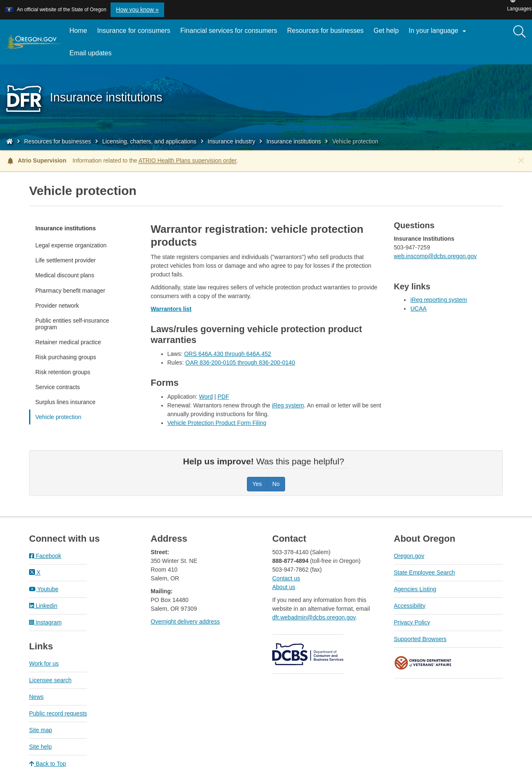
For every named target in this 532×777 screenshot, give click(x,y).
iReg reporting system (438, 300)
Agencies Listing (415, 589)
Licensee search (50, 680)
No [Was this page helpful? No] (276, 484)
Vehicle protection (58, 417)
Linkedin (43, 606)
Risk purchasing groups (66, 357)
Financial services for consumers (229, 31)
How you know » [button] (137, 10)
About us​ (284, 587)
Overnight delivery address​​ (186, 622)
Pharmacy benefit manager (70, 291)
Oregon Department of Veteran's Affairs (423, 663)
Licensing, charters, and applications (149, 141)
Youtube (44, 589)
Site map (41, 730)
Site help (40, 747)
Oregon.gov (409, 556)
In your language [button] (438, 31)
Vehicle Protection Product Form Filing (217, 423)
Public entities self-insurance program (72, 324)
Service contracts (58, 387)
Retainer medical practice (68, 342)
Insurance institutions (294, 141)
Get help (386, 31)
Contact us (286, 578)
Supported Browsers (420, 639)
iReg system (288, 405)
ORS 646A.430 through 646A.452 (228, 354)
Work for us (44, 664)
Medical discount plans (65, 275)
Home (78, 31)
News (36, 697)
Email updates (93, 56)
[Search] (520, 32)
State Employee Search (425, 572)
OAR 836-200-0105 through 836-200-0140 (240, 363)
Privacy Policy (412, 622)
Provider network (57, 306)
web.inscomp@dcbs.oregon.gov (435, 256)
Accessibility (410, 606)
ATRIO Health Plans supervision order (187, 160)
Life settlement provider (66, 260)
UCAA (418, 308)
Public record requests (58, 713)
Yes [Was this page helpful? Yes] (257, 484)
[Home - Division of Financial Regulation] (10, 141)
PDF (223, 397)
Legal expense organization (71, 245)
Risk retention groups (63, 372)
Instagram (45, 622)
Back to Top (48, 764)
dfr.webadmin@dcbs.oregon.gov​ (314, 617)
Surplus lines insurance (65, 402)
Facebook (45, 556)
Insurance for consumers (134, 31)
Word (206, 397)
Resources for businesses (325, 31)
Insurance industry (232, 141)
